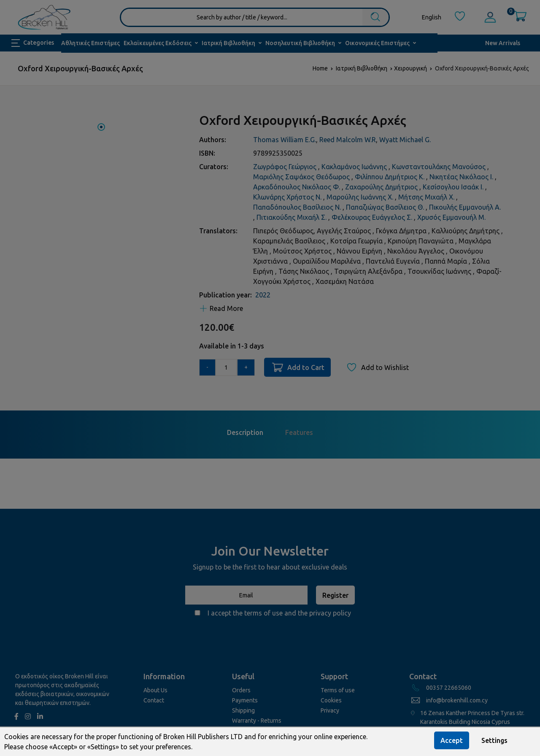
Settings (494, 740)
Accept (452, 740)
